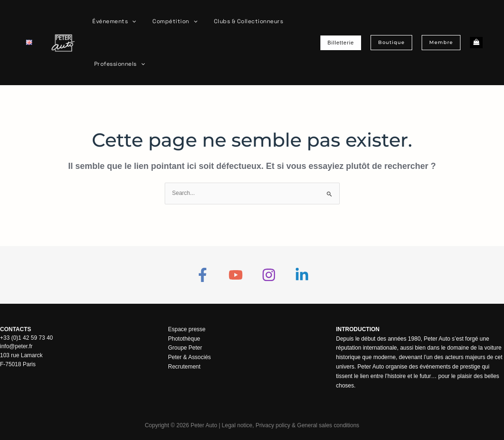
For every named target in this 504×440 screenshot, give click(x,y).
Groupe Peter (185, 348)
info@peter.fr (16, 346)
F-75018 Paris (18, 363)
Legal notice (237, 425)
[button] (130, 21)
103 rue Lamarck (21, 355)
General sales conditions (328, 425)
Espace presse (187, 329)
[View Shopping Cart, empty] (476, 43)
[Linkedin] (302, 275)
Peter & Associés (190, 357)
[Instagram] (269, 275)
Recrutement (184, 367)
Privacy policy (273, 425)
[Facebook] (203, 275)
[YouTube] (236, 275)
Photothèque (184, 339)
